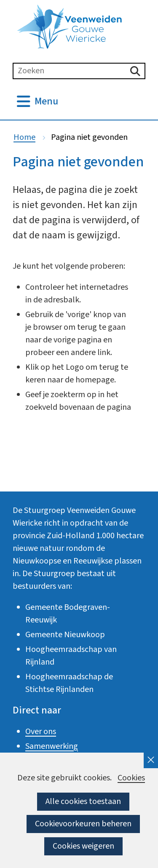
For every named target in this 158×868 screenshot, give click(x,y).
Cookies (131, 778)
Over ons (41, 732)
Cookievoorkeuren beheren (83, 824)
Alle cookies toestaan (83, 801)
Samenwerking (52, 746)
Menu (46, 101)
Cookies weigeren (83, 846)
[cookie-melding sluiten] (151, 760)
